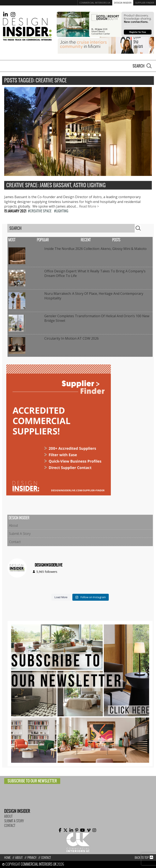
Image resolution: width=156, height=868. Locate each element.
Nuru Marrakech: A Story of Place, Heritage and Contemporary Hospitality (94, 296)
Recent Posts (100, 240)
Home (7, 858)
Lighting (62, 211)
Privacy (32, 858)
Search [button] (149, 66)
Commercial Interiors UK (95, 3)
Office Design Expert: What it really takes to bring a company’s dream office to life (95, 273)
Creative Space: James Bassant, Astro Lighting (56, 185)
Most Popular (28, 240)
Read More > (89, 206)
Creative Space (41, 211)
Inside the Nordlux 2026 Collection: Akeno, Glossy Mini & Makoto (95, 249)
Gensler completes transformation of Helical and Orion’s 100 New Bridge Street (97, 318)
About (13, 525)
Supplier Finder (145, 3)
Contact (15, 542)
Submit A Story (20, 534)
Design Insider (123, 3)
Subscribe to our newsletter (32, 781)
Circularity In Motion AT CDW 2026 (72, 338)
